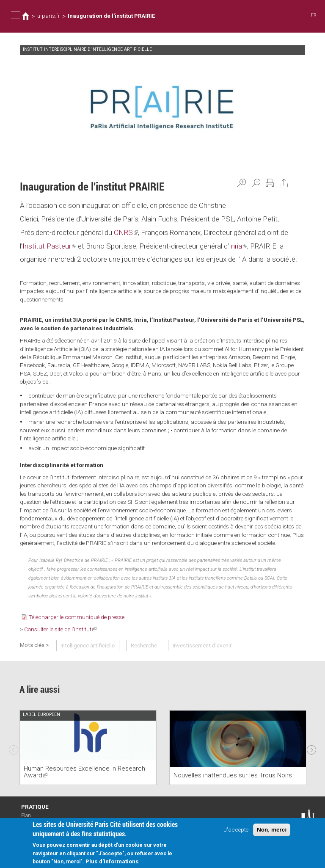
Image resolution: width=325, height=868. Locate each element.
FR (314, 15)
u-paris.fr (49, 16)
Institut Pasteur (49, 246)
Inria (238, 246)
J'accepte (236, 830)
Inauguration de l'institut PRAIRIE (111, 16)
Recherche (144, 645)
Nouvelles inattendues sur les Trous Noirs (233, 775)
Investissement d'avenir (202, 645)
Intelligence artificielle (88, 645)
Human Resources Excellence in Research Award (84, 772)
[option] (88, 748)
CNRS (126, 232)
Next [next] (311, 748)
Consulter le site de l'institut (60, 629)
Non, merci (272, 831)
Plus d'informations (112, 862)
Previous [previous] (14, 748)
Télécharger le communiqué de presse (76, 617)
